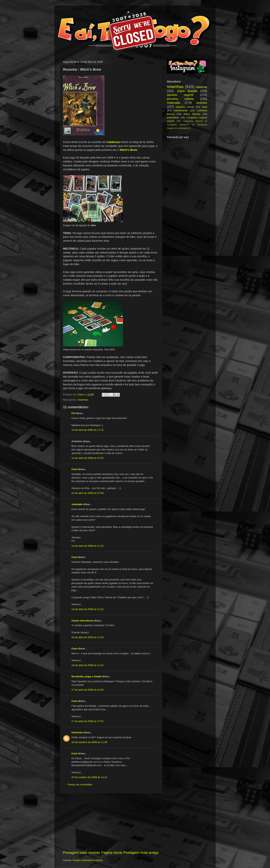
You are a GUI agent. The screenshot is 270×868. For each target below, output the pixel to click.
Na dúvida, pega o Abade (86, 676)
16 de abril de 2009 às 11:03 (87, 637)
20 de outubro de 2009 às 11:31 (89, 777)
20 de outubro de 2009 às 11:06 (89, 742)
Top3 (204, 107)
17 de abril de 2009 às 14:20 (87, 690)
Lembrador (182, 128)
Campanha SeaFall (193, 121)
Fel (73, 413)
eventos (202, 103)
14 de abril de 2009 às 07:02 (87, 458)
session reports (180, 95)
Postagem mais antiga (141, 853)
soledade (77, 504)
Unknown (77, 732)
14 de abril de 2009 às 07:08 (87, 493)
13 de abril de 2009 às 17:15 (87, 430)
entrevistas (173, 118)
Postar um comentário (80, 785)
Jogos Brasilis (187, 91)
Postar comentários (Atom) (88, 860)
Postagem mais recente (81, 853)
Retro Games (192, 114)
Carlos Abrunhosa (82, 621)
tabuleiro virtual (185, 107)
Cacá (74, 469)
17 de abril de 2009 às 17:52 (87, 721)
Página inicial (112, 853)
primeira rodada (180, 99)
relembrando (181, 110)
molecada (173, 103)
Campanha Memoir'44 (178, 125)
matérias (201, 87)
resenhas (83, 400)
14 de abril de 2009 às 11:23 (87, 546)
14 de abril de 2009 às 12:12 (87, 609)
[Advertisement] (111, 822)
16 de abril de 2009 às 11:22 (87, 665)
